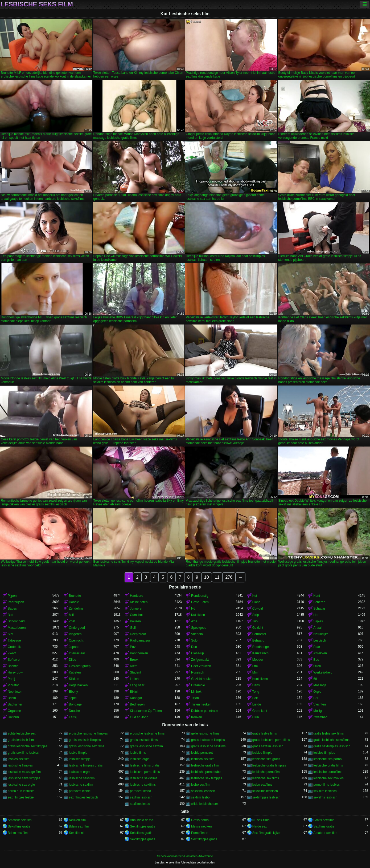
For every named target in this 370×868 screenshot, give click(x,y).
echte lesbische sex (22, 733)
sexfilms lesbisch (325, 797)
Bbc (316, 660)
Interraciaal (77, 653)
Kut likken (198, 615)
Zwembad (320, 717)
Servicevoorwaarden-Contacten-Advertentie (185, 856)
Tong (256, 692)
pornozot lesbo (140, 791)
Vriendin (197, 634)
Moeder (258, 660)
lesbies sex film (18, 759)
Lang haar (137, 685)
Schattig (319, 609)
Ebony (73, 692)
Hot (316, 615)
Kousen (135, 621)
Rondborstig (200, 596)
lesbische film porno (327, 759)
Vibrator (13, 685)
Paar (317, 647)
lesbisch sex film (203, 759)
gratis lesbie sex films (328, 733)
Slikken (74, 679)
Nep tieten (15, 692)
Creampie (198, 685)
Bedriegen (137, 704)
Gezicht (258, 628)
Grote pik (14, 647)
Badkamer (15, 704)
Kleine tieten (139, 602)
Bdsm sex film (79, 826)
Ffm (255, 666)
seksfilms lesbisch (265, 791)
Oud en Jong (139, 717)
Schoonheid (16, 621)
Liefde (257, 704)
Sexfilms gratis (324, 826)
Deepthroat (138, 634)
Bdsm (12, 698)
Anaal (317, 628)
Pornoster (259, 634)
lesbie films (138, 753)
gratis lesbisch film (21, 740)
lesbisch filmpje (80, 759)
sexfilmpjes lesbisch (266, 797)
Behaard (258, 640)
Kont (317, 596)
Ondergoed (77, 628)
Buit (11, 615)
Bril (316, 698)
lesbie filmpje (78, 753)
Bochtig (13, 666)
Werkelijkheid (323, 672)
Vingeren (75, 634)
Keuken (197, 717)
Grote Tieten (200, 602)
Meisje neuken (201, 826)
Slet (11, 634)
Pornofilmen (200, 833)
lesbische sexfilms (143, 785)
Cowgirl (258, 609)
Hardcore (136, 596)
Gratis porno (200, 820)
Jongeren (137, 609)
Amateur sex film (20, 820)
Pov (133, 647)
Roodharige (261, 647)
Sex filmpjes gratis (204, 839)
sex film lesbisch (325, 791)
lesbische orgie (80, 772)
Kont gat (136, 698)
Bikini (134, 692)
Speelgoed (199, 628)
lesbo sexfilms (262, 785)
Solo (194, 640)
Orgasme (14, 711)
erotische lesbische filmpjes (88, 733)
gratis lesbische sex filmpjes (28, 746)
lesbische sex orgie (21, 785)
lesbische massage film (24, 772)
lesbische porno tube (206, 772)
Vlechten (320, 704)
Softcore (14, 660)
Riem (134, 666)
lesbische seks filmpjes (24, 778)
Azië (194, 621)
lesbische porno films (145, 772)
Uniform (13, 717)
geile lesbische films (205, 733)
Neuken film (77, 820)
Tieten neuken (201, 704)
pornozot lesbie (80, 791)
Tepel (73, 698)
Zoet (72, 621)
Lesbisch (320, 640)
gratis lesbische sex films (87, 746)
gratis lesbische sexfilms (208, 746)
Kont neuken (139, 653)
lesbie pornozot (202, 753)
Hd (193, 609)
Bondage (75, 704)
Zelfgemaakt (200, 660)
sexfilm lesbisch (141, 797)
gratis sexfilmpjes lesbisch (332, 746)
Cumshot (136, 615)
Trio (255, 621)
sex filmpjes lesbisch (83, 797)
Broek (134, 660)
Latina (134, 679)
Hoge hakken (78, 685)
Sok (255, 698)
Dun (194, 647)
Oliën (317, 666)
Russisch (198, 672)
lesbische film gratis (266, 759)
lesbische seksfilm (82, 778)
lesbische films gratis (145, 765)
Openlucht (76, 640)
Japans (74, 647)
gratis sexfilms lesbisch (24, 753)
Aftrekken (320, 653)
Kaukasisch (260, 653)
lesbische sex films (266, 778)
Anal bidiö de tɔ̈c (142, 820)
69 (315, 679)
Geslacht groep (80, 666)
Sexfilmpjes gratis (142, 826)
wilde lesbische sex (205, 804)
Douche (74, 711)
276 (229, 577)
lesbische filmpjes (20, 765)
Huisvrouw (15, 672)
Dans (256, 685)
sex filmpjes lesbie (21, 797)
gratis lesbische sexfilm (146, 746)
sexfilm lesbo (200, 797)
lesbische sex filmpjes (207, 778)
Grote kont (260, 711)
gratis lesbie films (265, 733)
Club (256, 717)
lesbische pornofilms (328, 772)
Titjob (195, 698)
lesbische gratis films (328, 765)
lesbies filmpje (262, 753)
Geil (133, 628)
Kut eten (75, 672)
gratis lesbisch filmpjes (85, 740)
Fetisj (73, 717)
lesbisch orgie (140, 759)
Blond (256, 602)
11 (217, 577)
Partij (11, 679)
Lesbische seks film (37, 4)
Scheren (319, 602)
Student (135, 672)
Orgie (317, 692)
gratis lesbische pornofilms (271, 740)
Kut (255, 596)
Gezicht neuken (202, 679)
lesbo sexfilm (200, 785)
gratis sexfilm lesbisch (268, 746)
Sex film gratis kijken (267, 833)
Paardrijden (16, 602)
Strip (256, 615)
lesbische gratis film (205, 765)
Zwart (12, 653)
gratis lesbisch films (144, 740)
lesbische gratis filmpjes (269, 765)
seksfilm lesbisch (203, 791)
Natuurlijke (321, 634)
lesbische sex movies (328, 778)
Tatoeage (14, 640)
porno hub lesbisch (21, 791)
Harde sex (260, 826)
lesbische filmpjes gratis (86, 765)
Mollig (317, 711)
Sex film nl (76, 833)
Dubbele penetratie (205, 711)
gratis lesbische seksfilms (331, 740)
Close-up (198, 653)
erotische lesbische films (147, 733)
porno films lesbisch (327, 785)
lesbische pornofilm (266, 772)
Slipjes (318, 621)
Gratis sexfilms (324, 820)
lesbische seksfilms (144, 778)
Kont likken (260, 679)
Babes (12, 609)
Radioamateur (140, 640)
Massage (320, 685)
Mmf (255, 672)
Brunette (75, 596)
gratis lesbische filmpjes (208, 740)
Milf (71, 615)
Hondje (74, 602)
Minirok (196, 692)
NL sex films (261, 820)
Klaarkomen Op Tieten (146, 711)
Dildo (73, 660)
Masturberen (17, 628)
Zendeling (76, 609)
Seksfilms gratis (19, 826)
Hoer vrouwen (201, 666)
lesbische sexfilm (81, 785)
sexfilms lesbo (140, 804)
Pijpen (12, 596)
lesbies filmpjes (324, 753)
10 (207, 577)
